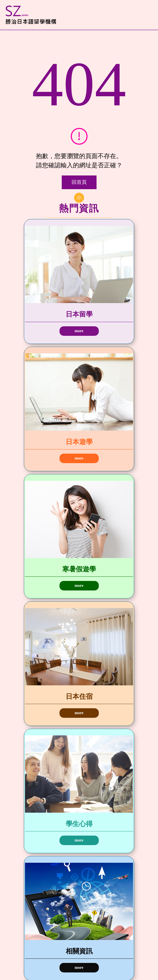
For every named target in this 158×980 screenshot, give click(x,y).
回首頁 (79, 182)
